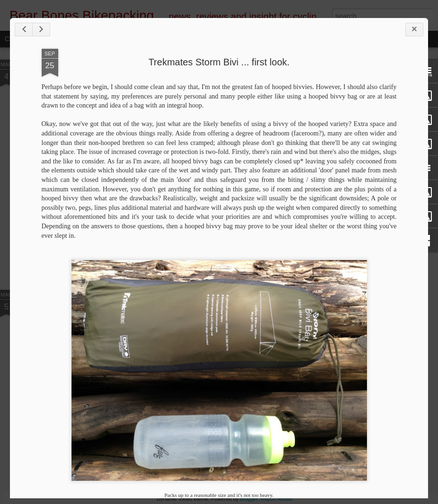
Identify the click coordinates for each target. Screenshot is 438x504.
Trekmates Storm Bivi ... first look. (219, 62)
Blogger (249, 499)
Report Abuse (276, 499)
